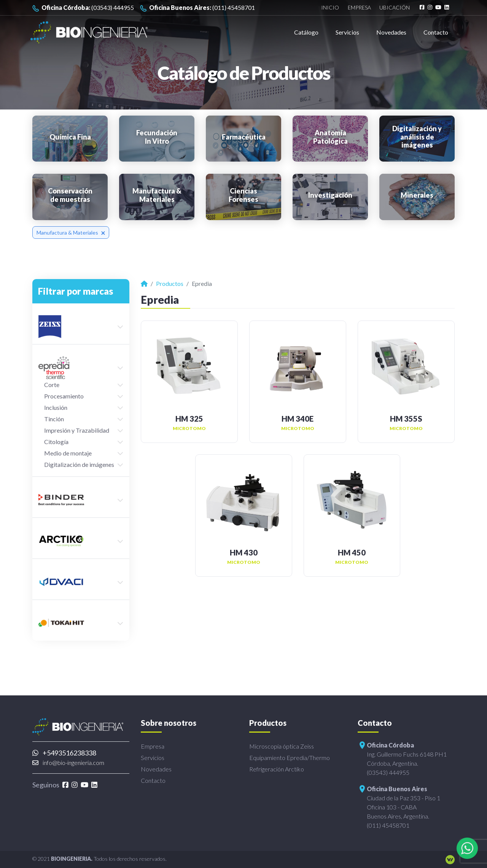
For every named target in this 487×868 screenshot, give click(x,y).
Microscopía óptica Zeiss (282, 746)
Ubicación (395, 8)
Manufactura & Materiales (71, 232)
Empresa (359, 8)
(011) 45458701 (197, 8)
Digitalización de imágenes (79, 464)
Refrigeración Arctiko (277, 769)
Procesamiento (64, 396)
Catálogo (306, 32)
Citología (56, 442)
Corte (52, 385)
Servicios (347, 32)
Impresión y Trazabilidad (77, 430)
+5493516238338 (64, 753)
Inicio (330, 8)
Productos (170, 283)
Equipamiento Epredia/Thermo (290, 758)
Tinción (54, 419)
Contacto (436, 32)
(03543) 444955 (83, 8)
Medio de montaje (68, 453)
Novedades (391, 32)
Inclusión (56, 407)
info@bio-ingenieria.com (68, 762)
